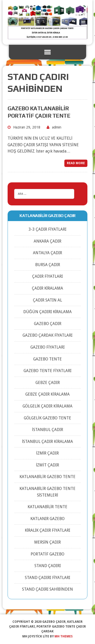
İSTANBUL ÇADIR (47, 430)
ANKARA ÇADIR (48, 241)
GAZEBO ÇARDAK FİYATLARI (48, 335)
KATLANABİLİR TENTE (48, 507)
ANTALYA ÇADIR (48, 253)
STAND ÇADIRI (48, 566)
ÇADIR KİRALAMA (48, 288)
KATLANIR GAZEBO (48, 519)
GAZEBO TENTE (48, 359)
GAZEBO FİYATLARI (47, 347)
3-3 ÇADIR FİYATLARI (47, 229)
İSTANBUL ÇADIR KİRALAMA (48, 442)
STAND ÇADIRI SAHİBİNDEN (48, 589)
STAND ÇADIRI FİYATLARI (48, 578)
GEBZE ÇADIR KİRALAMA (47, 394)
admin (57, 127)
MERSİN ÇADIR (48, 542)
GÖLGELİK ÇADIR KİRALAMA (48, 406)
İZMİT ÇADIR (48, 465)
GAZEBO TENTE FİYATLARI (47, 371)
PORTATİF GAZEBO (47, 554)
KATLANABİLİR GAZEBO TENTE (48, 477)
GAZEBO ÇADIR (48, 324)
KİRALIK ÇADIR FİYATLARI (48, 530)
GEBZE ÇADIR (48, 383)
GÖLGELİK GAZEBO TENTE (47, 418)
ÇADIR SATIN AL (48, 300)
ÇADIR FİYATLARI (47, 276)
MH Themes (64, 636)
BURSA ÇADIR (48, 265)
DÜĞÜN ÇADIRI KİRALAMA (48, 312)
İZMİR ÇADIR (48, 453)
